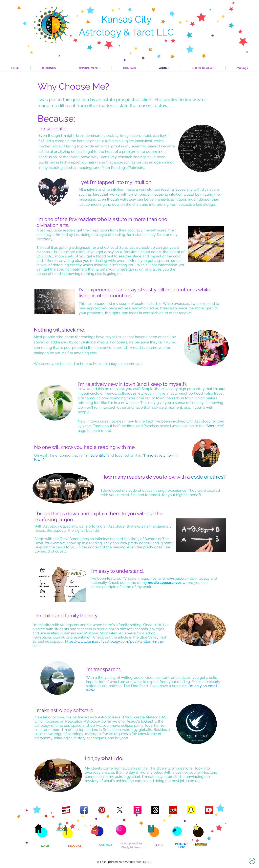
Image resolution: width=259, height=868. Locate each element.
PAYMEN (181, 844)
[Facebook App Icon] (84, 810)
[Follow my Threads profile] (155, 810)
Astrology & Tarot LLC (126, 32)
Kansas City (126, 19)
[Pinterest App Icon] (102, 810)
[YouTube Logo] (209, 810)
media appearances (165, 583)
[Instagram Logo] (138, 810)
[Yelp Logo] (173, 810)
